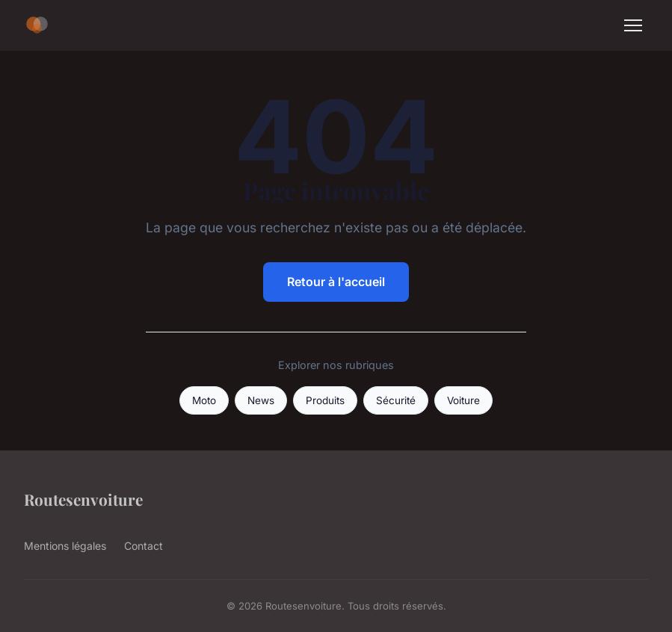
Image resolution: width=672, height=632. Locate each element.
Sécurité (396, 400)
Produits (325, 400)
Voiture (463, 400)
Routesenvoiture (83, 499)
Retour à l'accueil (336, 282)
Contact (144, 546)
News (261, 400)
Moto (204, 400)
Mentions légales (65, 546)
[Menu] (633, 25)
